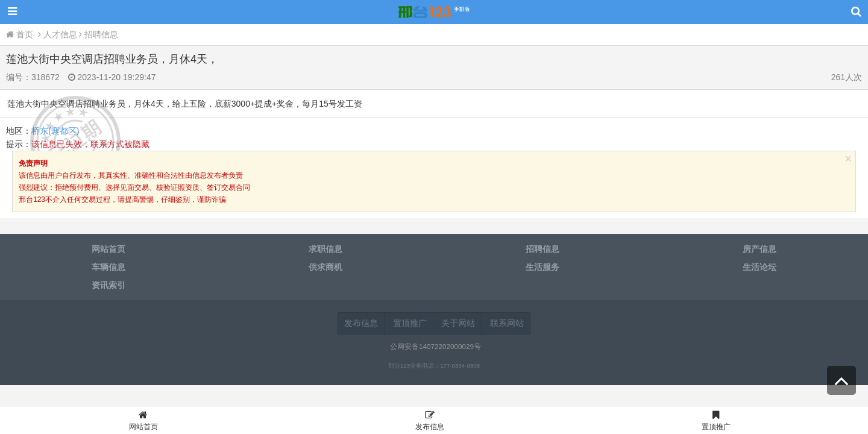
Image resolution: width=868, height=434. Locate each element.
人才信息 (60, 34)
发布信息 (361, 323)
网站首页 (143, 422)
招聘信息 (101, 34)
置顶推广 (410, 323)
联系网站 (507, 323)
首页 (21, 34)
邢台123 (434, 12)
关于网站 (458, 323)
